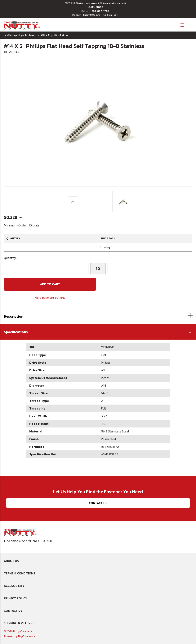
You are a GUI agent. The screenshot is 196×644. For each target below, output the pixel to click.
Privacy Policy (16, 598)
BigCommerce (27, 636)
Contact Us (98, 503)
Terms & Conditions (19, 573)
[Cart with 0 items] (190, 24)
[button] (98, 332)
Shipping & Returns (19, 623)
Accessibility (14, 586)
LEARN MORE (95, 7)
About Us (11, 561)
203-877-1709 (100, 11)
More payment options (50, 298)
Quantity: (10, 258)
